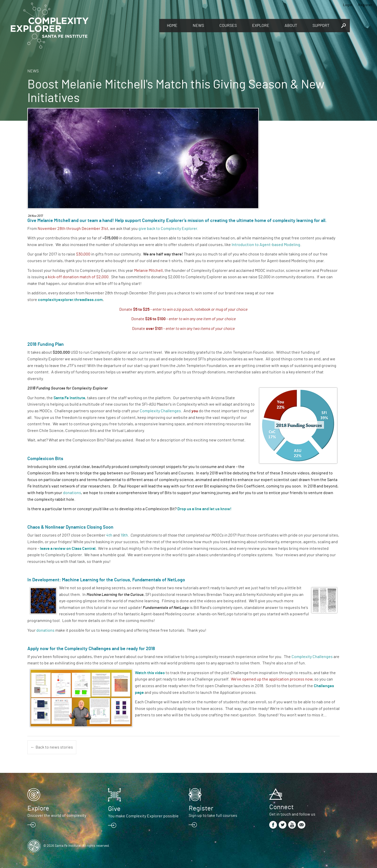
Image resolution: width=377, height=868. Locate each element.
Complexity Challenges (160, 411)
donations (72, 493)
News (198, 26)
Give (114, 809)
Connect (281, 807)
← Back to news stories (52, 747)
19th (124, 535)
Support (321, 26)
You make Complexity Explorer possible (143, 816)
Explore (261, 26)
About (291, 26)
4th (109, 535)
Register (365, 5)
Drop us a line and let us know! (204, 509)
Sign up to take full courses (213, 816)
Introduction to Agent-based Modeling (266, 245)
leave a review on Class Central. (68, 549)
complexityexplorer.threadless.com (70, 300)
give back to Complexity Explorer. (168, 229)
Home (172, 26)
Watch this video (150, 673)
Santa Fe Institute (69, 398)
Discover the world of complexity (57, 816)
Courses (228, 26)
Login (348, 5)
